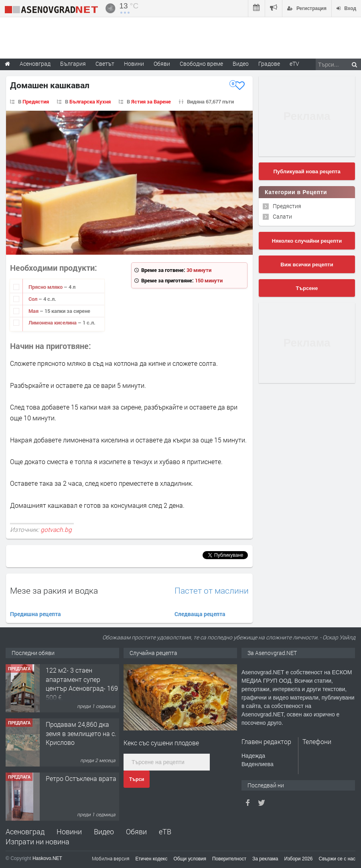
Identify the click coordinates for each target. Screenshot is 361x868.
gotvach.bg (56, 529)
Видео (104, 831)
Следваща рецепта (200, 614)
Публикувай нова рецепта (307, 171)
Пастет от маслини (212, 591)
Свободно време (201, 64)
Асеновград (25, 831)
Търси (137, 779)
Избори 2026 (299, 859)
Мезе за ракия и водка (54, 590)
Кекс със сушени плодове (161, 743)
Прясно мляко (46, 287)
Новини (134, 64)
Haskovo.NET (47, 858)
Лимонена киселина (53, 322)
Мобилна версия (111, 858)
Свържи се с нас (337, 859)
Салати (282, 216)
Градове (269, 64)
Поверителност (229, 859)
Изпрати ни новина (38, 842)
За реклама (265, 859)
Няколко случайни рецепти (307, 241)
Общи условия (190, 859)
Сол (33, 299)
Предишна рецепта (35, 614)
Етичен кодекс (152, 859)
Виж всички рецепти (307, 265)
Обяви (136, 831)
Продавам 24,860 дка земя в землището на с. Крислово (81, 733)
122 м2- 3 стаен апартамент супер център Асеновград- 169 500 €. (82, 683)
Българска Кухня (90, 101)
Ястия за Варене (151, 101)
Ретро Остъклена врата (81, 778)
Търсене (307, 288)
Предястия (36, 101)
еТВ (165, 831)
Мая (34, 311)
